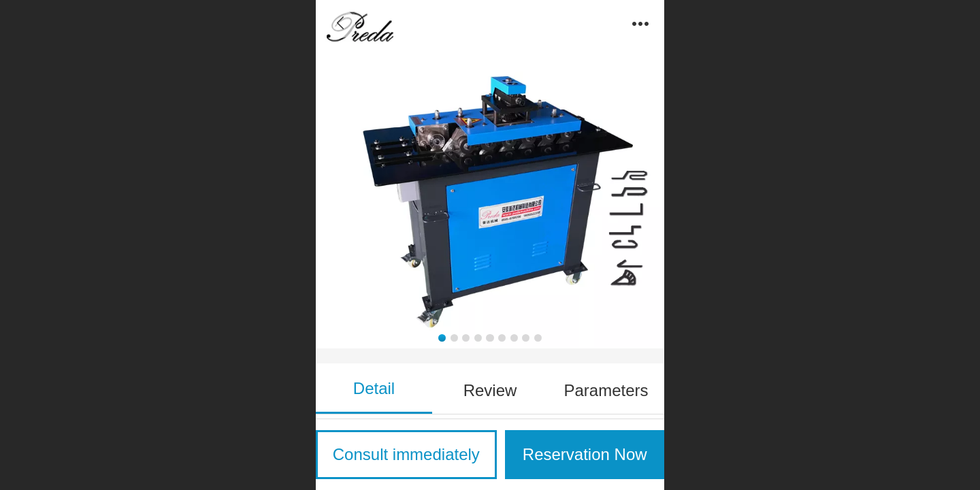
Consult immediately (406, 454)
